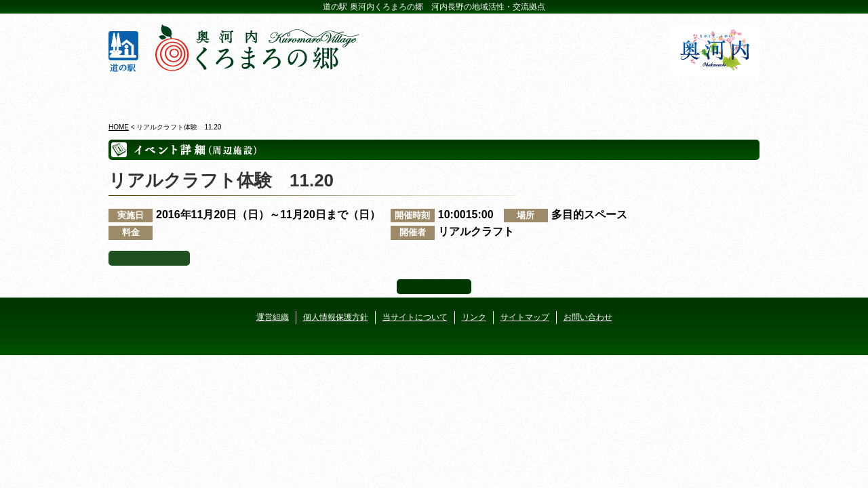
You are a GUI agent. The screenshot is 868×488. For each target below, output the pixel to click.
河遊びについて (598, 94)
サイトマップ (525, 317)
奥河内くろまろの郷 (161, 94)
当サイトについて (415, 317)
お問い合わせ (588, 317)
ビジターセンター (270, 94)
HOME (119, 127)
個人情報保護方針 (336, 317)
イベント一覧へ (149, 258)
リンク (474, 317)
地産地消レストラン (489, 94)
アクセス (707, 94)
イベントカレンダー (379, 94)
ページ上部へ (434, 287)
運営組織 (273, 317)
